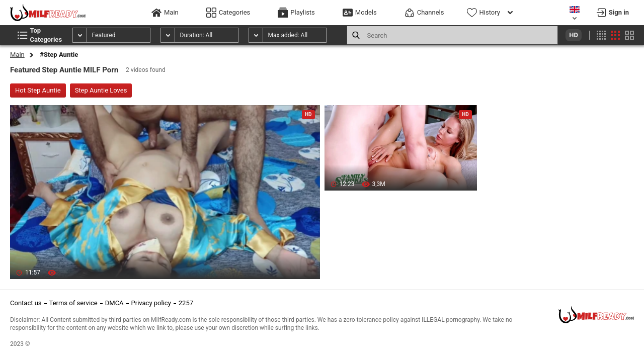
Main (17, 55)
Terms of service (73, 303)
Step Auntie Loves (101, 90)
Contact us (26, 303)
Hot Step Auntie (38, 90)
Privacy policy (151, 303)
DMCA (114, 303)
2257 (186, 303)
